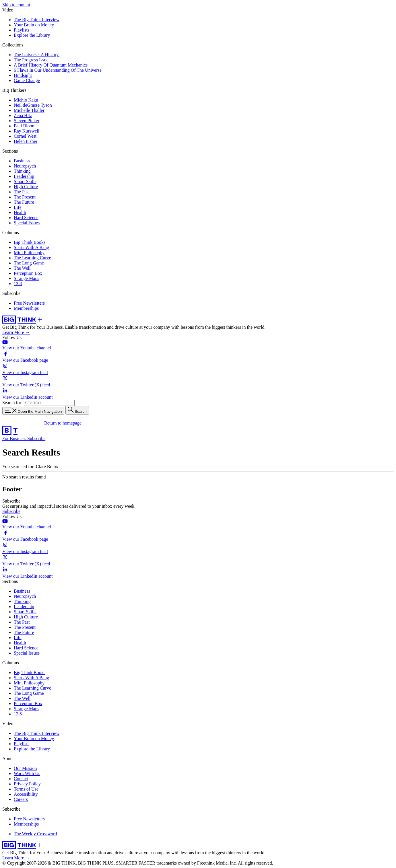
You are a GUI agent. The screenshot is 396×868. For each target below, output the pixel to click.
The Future (24, 202)
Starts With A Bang (31, 247)
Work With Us (27, 773)
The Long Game (29, 263)
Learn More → (16, 332)
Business (22, 161)
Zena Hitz (23, 115)
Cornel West (25, 136)
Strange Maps (26, 278)
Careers (21, 799)
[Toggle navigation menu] (33, 411)
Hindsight (23, 75)
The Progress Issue (31, 60)
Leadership (24, 176)
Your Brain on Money (34, 25)
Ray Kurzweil (27, 131)
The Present (25, 197)
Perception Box (28, 273)
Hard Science (26, 218)
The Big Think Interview (37, 20)
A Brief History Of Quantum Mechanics (51, 65)
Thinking (22, 171)
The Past (22, 192)
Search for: (12, 403)
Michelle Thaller (29, 110)
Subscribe (36, 438)
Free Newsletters (29, 303)
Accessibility (26, 794)
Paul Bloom (25, 126)
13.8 (18, 284)
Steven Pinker (27, 121)
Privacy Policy (27, 784)
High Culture (26, 187)
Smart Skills (25, 181)
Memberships (26, 308)
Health (20, 212)
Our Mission (25, 768)
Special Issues (27, 223)
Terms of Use (26, 789)
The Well (22, 268)
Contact (21, 779)
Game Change (27, 80)
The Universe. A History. (37, 55)
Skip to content (16, 5)
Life (18, 207)
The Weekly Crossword (35, 834)
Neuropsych (25, 166)
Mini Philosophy (29, 253)
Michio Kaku (26, 100)
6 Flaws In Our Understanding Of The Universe (58, 70)
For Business (15, 438)
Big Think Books (30, 242)
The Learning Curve (32, 258)
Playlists (22, 30)
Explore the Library (32, 35)
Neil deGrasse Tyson (33, 105)
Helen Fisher (26, 141)
